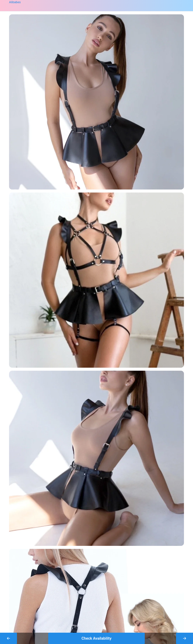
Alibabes (15, 2)
